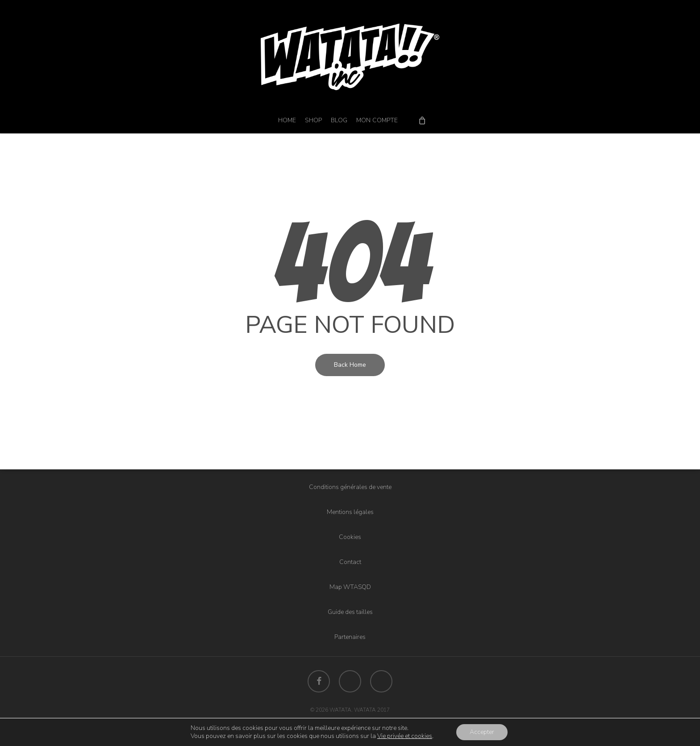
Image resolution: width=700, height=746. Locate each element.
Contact (350, 562)
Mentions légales (350, 512)
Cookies (350, 537)
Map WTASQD (350, 587)
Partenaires (350, 637)
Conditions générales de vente (350, 487)
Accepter (482, 732)
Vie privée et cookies (405, 736)
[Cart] (422, 120)
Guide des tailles (350, 612)
